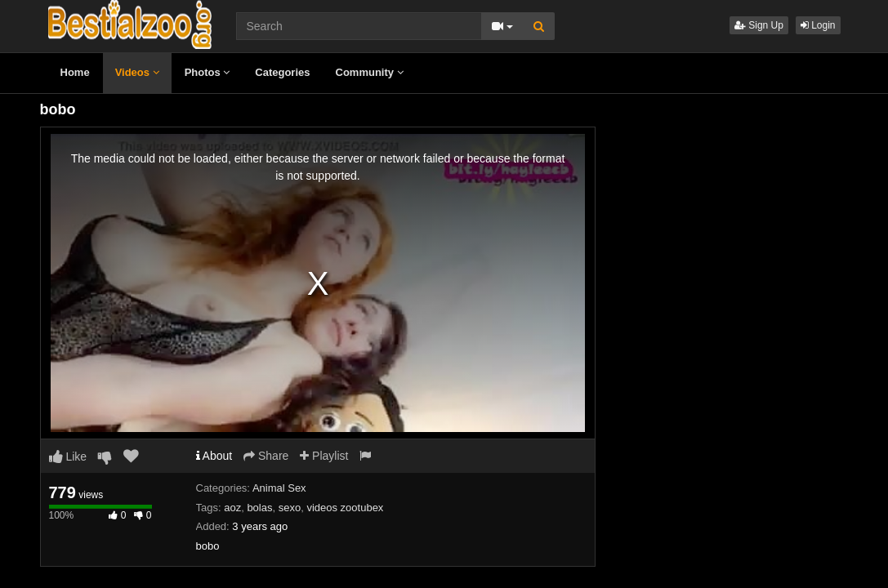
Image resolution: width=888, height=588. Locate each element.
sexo (290, 508)
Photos (207, 72)
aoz (232, 508)
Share (266, 456)
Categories (282, 72)
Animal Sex (279, 488)
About (214, 456)
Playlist (324, 456)
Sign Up (759, 25)
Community (370, 72)
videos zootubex (345, 508)
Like (68, 457)
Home (75, 72)
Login (818, 25)
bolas (259, 508)
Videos (137, 72)
